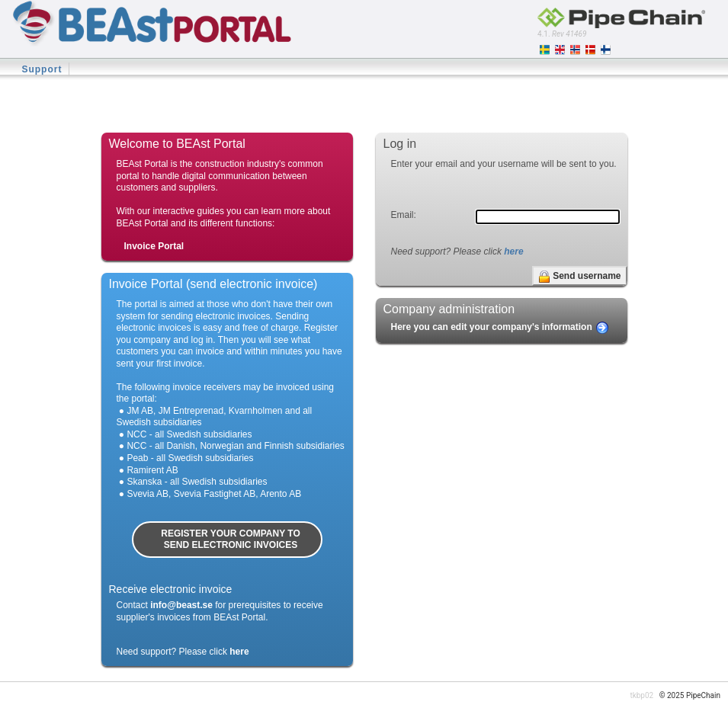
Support (42, 69)
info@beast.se (181, 605)
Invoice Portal (154, 246)
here (513, 251)
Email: (404, 215)
